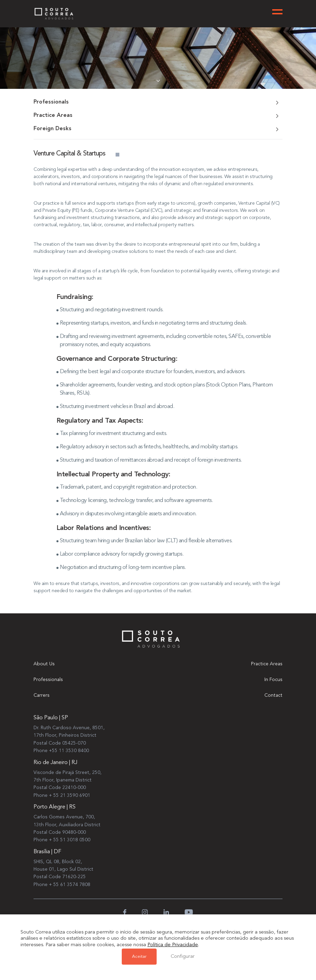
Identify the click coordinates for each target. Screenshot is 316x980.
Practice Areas (267, 664)
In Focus (273, 680)
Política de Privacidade (173, 946)
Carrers (42, 695)
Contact (273, 695)
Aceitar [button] (139, 957)
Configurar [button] (182, 957)
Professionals (48, 680)
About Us (44, 664)
